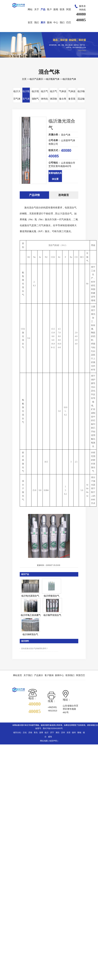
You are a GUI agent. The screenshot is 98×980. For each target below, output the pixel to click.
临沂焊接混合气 (52, 596)
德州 (74, 733)
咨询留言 (64, 195)
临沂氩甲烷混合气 (52, 615)
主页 (24, 79)
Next (43, 155)
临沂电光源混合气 (30, 596)
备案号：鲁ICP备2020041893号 (49, 728)
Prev (24, 155)
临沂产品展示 (36, 79)
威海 (50, 737)
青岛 (36, 733)
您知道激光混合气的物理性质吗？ (35, 648)
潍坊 (58, 733)
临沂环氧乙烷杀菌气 (31, 615)
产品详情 (34, 195)
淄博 (41, 733)
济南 (30, 733)
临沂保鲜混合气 (30, 634)
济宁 (52, 733)
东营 (68, 733)
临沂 (47, 733)
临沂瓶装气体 (53, 79)
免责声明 (53, 741)
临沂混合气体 (69, 79)
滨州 (63, 733)
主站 (25, 733)
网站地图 (44, 741)
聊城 (79, 733)
